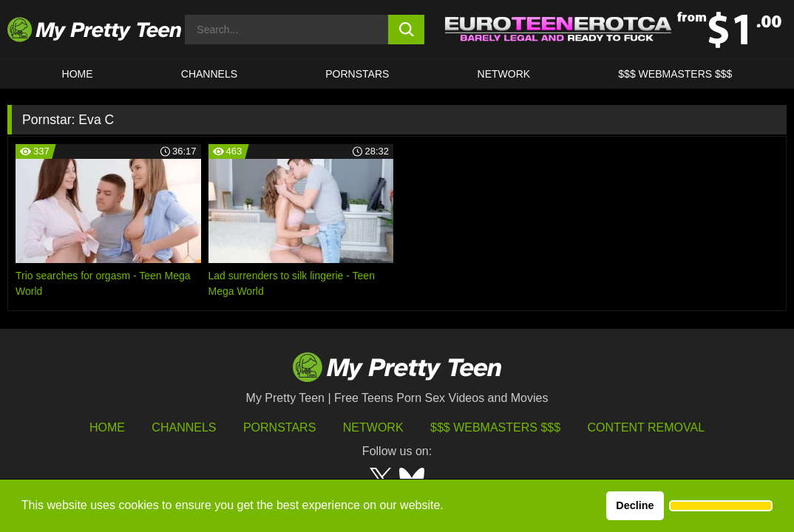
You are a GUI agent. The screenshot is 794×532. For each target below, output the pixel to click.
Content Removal (647, 427)
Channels (184, 427)
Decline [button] (635, 505)
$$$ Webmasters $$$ (495, 427)
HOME (78, 74)
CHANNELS (209, 74)
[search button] (406, 30)
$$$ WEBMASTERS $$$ (675, 74)
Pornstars (357, 74)
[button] (721, 506)
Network (504, 74)
